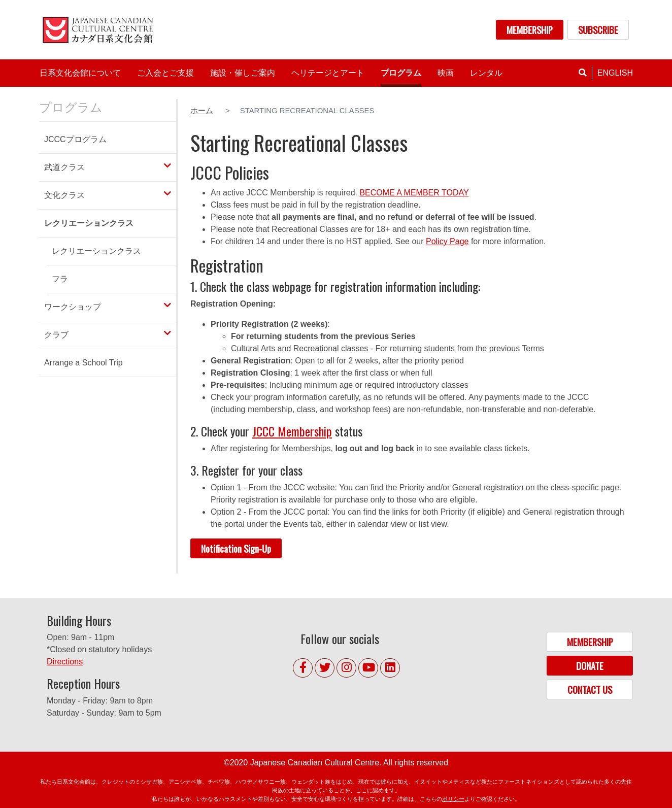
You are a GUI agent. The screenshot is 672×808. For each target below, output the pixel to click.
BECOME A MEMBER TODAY (414, 193)
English (615, 73)
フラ (60, 279)
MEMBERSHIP (530, 30)
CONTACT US (590, 689)
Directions (65, 662)
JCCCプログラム (75, 139)
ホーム (202, 111)
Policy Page (447, 241)
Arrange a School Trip (83, 363)
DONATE (590, 666)
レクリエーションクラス (96, 251)
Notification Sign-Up (236, 548)
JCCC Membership (292, 431)
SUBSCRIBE (598, 30)
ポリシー (453, 799)
